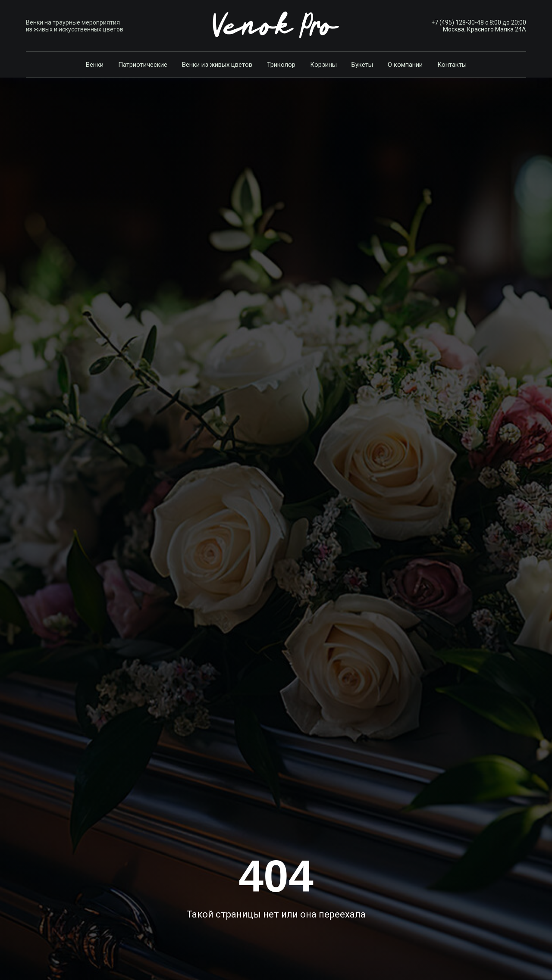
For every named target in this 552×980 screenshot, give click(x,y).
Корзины (323, 65)
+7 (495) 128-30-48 (458, 22)
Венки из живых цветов (217, 65)
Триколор (281, 65)
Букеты (362, 65)
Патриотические (143, 65)
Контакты (452, 65)
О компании (405, 65)
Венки (95, 65)
